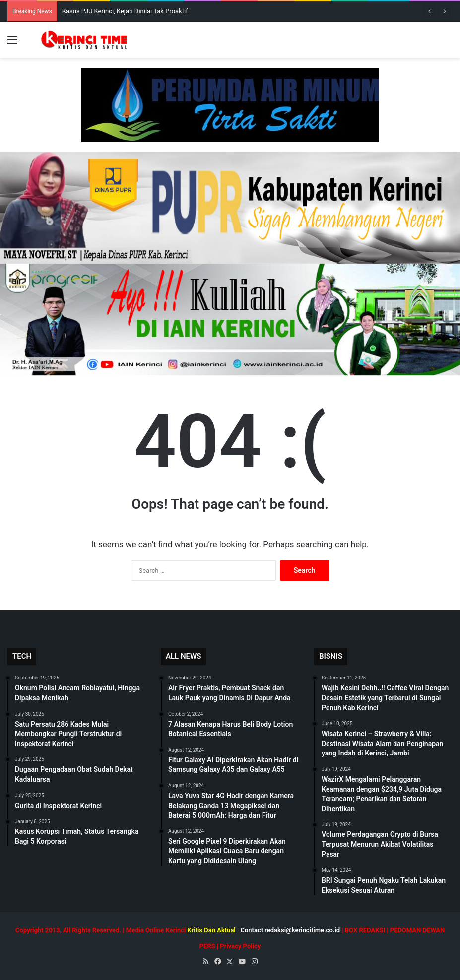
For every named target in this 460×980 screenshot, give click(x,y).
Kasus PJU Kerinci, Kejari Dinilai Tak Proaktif (125, 11)
